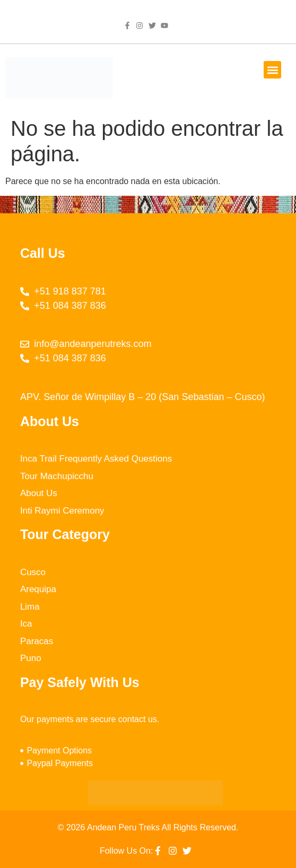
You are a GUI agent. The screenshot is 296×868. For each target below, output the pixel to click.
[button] (272, 70)
